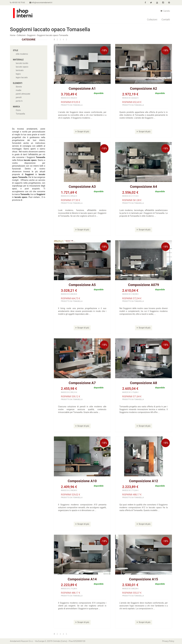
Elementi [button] (18, 83)
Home (13, 35)
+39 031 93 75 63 (17, 3)
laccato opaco (22, 67)
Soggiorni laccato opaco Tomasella (53, 35)
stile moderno (22, 54)
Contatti (166, 20)
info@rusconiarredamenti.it (41, 3)
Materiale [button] (18, 60)
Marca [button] (16, 107)
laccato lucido (22, 63)
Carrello (165, 11)
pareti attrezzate (23, 94)
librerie (19, 87)
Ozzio (18, 110)
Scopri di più (82, 132)
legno (18, 74)
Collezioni (152, 20)
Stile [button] (15, 50)
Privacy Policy (168, 641)
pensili (19, 97)
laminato (20, 70)
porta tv (19, 101)
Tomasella (20, 114)
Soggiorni (31, 35)
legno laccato (22, 77)
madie (19, 90)
